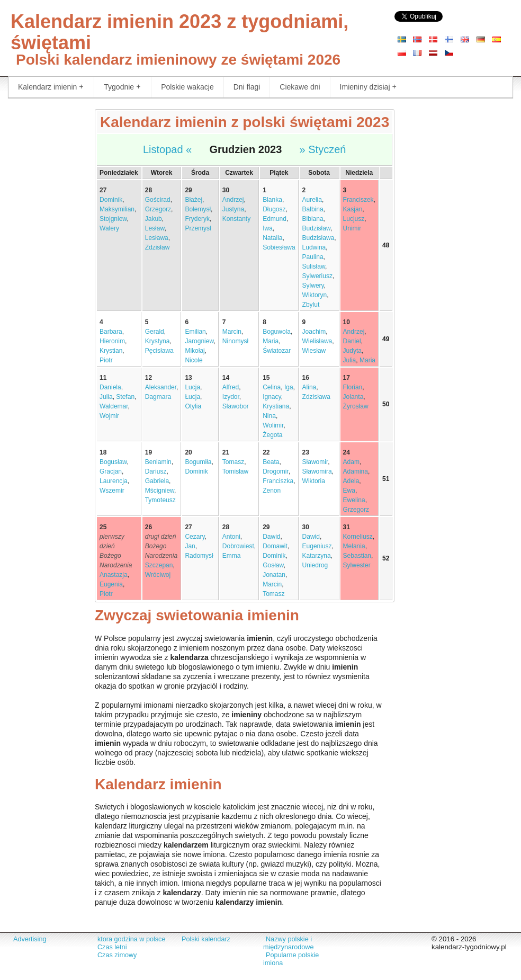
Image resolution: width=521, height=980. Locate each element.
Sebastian (357, 556)
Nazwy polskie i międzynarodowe (288, 943)
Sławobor (236, 406)
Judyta (352, 351)
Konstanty (236, 219)
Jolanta (353, 397)
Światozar (277, 351)
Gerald (155, 332)
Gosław (273, 565)
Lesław (155, 228)
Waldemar (114, 406)
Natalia (272, 238)
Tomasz (233, 462)
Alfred (231, 387)
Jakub (154, 219)
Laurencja (114, 481)
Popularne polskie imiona (291, 959)
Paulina (313, 257)
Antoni (231, 537)
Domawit (275, 546)
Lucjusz (354, 219)
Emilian (195, 332)
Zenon (272, 491)
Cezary (195, 537)
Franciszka (278, 481)
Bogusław (113, 462)
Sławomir (315, 462)
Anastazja (114, 575)
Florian (353, 387)
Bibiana (313, 219)
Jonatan (274, 575)
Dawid (271, 537)
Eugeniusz (317, 546)
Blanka (272, 200)
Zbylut (311, 305)
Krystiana (276, 406)
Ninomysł (235, 341)
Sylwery (313, 286)
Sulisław (314, 266)
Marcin (232, 332)
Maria (271, 341)
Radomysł (199, 556)
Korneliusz (358, 537)
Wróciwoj (158, 575)
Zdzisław (158, 247)
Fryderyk (197, 219)
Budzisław (316, 228)
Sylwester (357, 565)
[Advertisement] (43, 268)
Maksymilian (117, 209)
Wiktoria (314, 481)
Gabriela (157, 481)
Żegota (272, 435)
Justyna (233, 209)
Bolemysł (198, 209)
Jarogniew (199, 341)
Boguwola (277, 332)
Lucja (192, 387)
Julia (350, 360)
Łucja (192, 397)
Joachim (314, 332)
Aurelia (312, 200)
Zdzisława (316, 397)
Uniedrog (315, 565)
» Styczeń (323, 149)
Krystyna (158, 341)
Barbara (111, 332)
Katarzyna (317, 556)
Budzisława (318, 238)
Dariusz (156, 471)
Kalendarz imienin (51, 87)
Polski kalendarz (206, 939)
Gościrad (158, 200)
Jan (190, 546)
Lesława (157, 238)
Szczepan (159, 565)
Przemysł (198, 228)
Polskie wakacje (187, 87)
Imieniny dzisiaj (368, 87)
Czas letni (112, 947)
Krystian (111, 351)
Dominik (111, 200)
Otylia (193, 406)
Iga (289, 387)
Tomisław (235, 471)
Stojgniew (113, 219)
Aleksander (161, 387)
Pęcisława (159, 351)
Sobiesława (279, 247)
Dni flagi (247, 87)
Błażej (194, 200)
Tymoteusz (160, 500)
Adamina (356, 471)
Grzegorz (158, 209)
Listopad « (167, 149)
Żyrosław (356, 406)
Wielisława (317, 341)
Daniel (352, 341)
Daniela (110, 387)
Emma (232, 556)
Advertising (30, 939)
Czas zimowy (117, 955)
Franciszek (358, 200)
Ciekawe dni (300, 87)
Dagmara (158, 397)
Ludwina (314, 247)
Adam (351, 462)
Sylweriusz (317, 276)
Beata (271, 462)
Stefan (125, 397)
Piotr (106, 360)
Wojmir (109, 416)
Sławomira (317, 471)
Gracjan (111, 471)
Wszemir (112, 491)
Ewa (349, 491)
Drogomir (276, 471)
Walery (109, 228)
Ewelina (354, 500)
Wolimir (273, 425)
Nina (269, 416)
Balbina (313, 209)
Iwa (268, 228)
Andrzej (233, 200)
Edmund (275, 219)
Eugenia (111, 584)
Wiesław (314, 351)
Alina (309, 387)
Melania (354, 546)
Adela (351, 481)
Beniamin (158, 462)
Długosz (274, 209)
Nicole (194, 360)
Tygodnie (122, 87)
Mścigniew (160, 491)
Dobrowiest (238, 546)
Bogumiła (198, 462)
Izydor (231, 397)
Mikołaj (195, 351)
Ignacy (272, 397)
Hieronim (112, 341)
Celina (272, 387)
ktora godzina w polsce (131, 939)
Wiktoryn (315, 295)
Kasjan (353, 209)
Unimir (352, 228)
